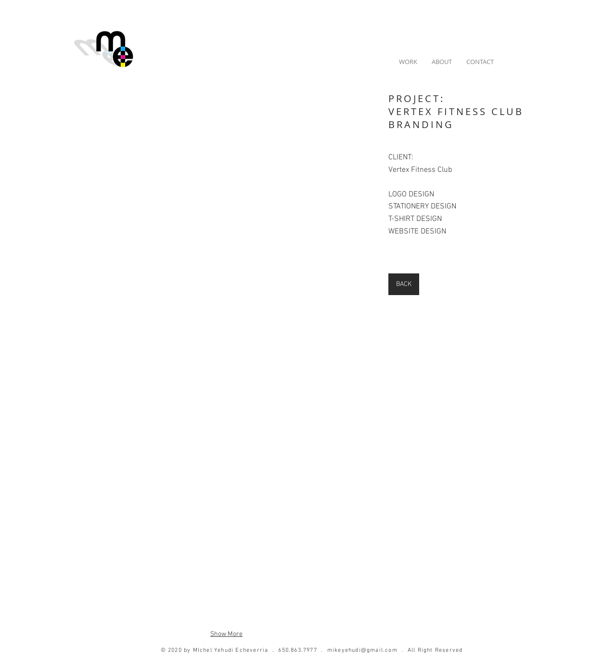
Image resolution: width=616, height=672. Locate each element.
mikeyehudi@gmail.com (362, 650)
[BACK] (404, 284)
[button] (226, 173)
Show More (226, 634)
